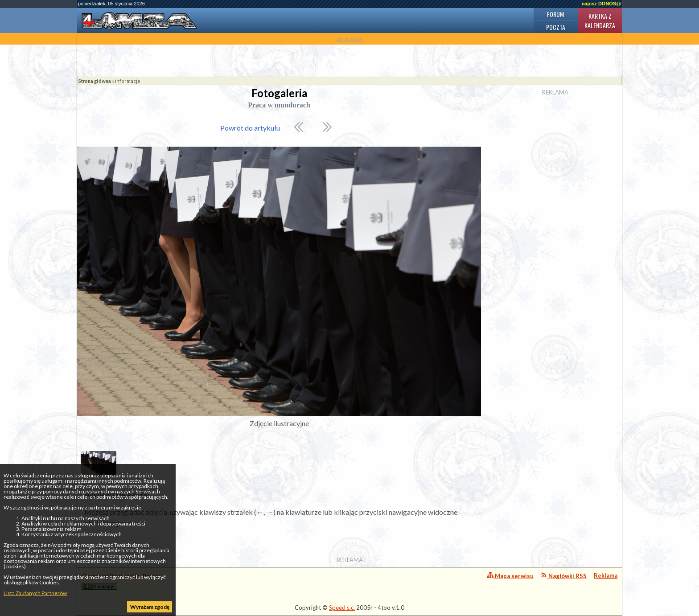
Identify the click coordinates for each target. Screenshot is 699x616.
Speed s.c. (342, 608)
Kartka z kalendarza (600, 21)
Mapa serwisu (510, 576)
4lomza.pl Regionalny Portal (121, 581)
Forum (555, 14)
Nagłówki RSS (564, 576)
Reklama (606, 575)
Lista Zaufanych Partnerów (35, 593)
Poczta (556, 27)
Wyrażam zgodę (150, 607)
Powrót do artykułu (250, 128)
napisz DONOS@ (601, 4)
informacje (128, 81)
